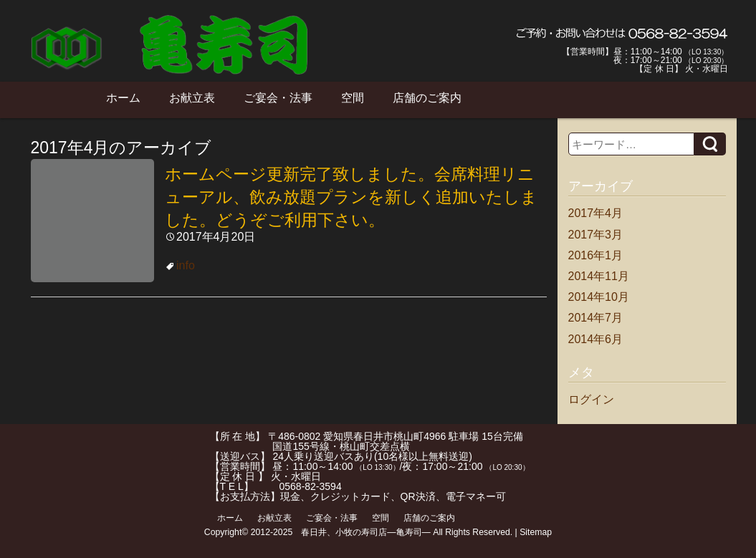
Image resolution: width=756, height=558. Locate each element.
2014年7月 (596, 318)
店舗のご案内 (427, 98)
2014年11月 (599, 276)
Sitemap (536, 532)
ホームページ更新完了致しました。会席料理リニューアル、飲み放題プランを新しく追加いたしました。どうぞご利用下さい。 (351, 197)
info (186, 265)
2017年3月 (596, 235)
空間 (353, 98)
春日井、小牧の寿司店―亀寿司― (366, 532)
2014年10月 (599, 297)
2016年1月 (596, 255)
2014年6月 (596, 339)
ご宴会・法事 (278, 98)
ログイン (591, 399)
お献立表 (192, 98)
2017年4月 (596, 213)
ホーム (123, 98)
